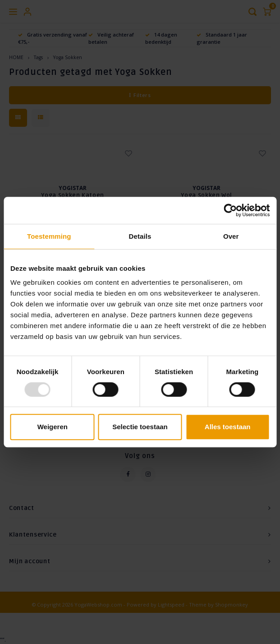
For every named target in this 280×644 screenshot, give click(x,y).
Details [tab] (140, 236)
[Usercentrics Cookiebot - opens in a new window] (230, 210)
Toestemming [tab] (49, 236)
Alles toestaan (228, 427)
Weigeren (53, 427)
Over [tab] (231, 236)
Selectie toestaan (140, 427)
